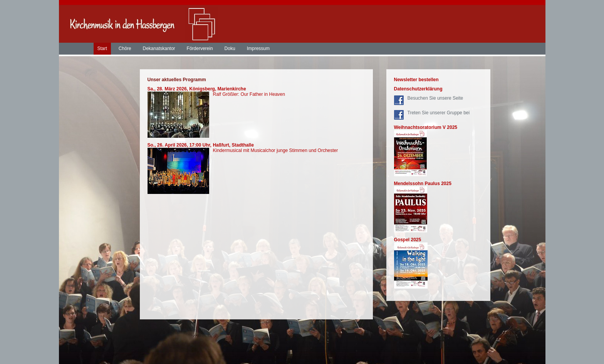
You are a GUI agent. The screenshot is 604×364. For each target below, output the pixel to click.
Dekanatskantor (159, 48)
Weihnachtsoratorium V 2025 (426, 127)
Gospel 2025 (408, 240)
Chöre (125, 48)
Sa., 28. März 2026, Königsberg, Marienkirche (197, 89)
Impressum (258, 48)
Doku (230, 48)
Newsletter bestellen (416, 80)
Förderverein (200, 48)
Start (102, 48)
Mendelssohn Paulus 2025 (423, 184)
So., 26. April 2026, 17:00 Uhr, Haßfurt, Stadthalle (201, 145)
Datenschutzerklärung (418, 89)
